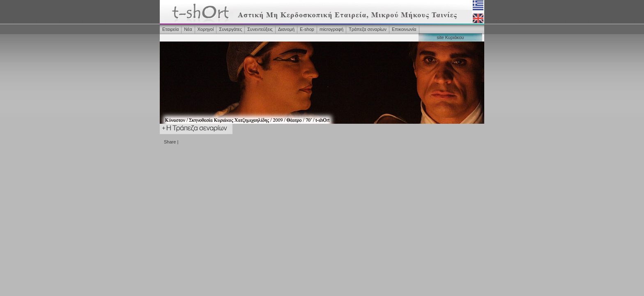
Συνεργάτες (230, 29)
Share (170, 142)
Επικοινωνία (404, 29)
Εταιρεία (170, 29)
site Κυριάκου (450, 37)
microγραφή (331, 29)
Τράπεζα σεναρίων (368, 29)
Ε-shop (307, 29)
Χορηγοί (206, 29)
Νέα (188, 29)
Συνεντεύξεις (260, 29)
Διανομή (286, 29)
